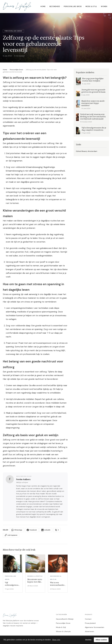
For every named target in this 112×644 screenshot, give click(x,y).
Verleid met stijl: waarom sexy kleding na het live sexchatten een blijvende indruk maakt (93, 117)
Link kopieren (11, 535)
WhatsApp (17, 530)
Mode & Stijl (91, 6)
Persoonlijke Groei (73, 6)
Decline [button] (88, 640)
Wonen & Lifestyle (63, 631)
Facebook (32, 530)
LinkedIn (46, 530)
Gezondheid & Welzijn (65, 619)
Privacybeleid (90, 623)
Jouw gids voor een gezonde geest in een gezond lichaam (93, 91)
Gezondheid (55, 6)
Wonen (104, 6)
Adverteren (89, 631)
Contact (88, 619)
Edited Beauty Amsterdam (87, 151)
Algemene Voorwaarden (95, 627)
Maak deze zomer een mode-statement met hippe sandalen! (93, 103)
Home (43, 6)
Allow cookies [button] (101, 640)
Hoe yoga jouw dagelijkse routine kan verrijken (93, 80)
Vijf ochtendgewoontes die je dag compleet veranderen (94, 129)
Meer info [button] (56, 640)
